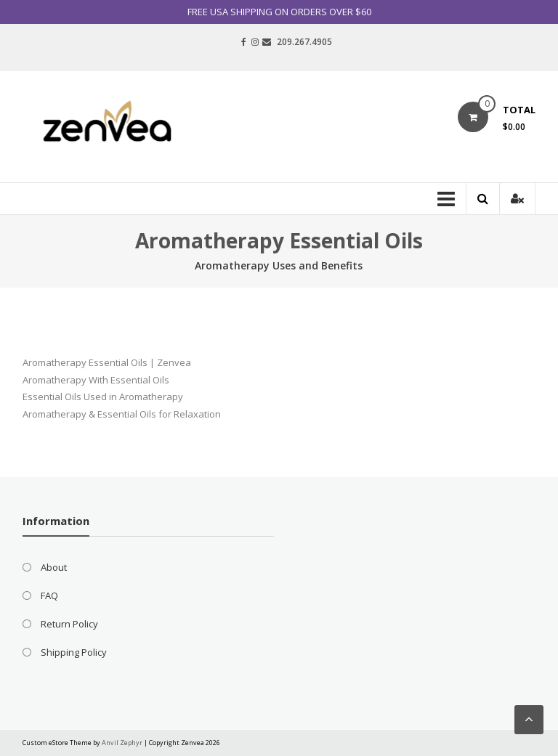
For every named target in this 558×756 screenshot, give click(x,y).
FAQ (49, 596)
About (54, 567)
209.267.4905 (304, 42)
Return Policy (69, 624)
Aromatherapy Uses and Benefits (279, 265)
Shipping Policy (74, 652)
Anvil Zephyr (122, 743)
